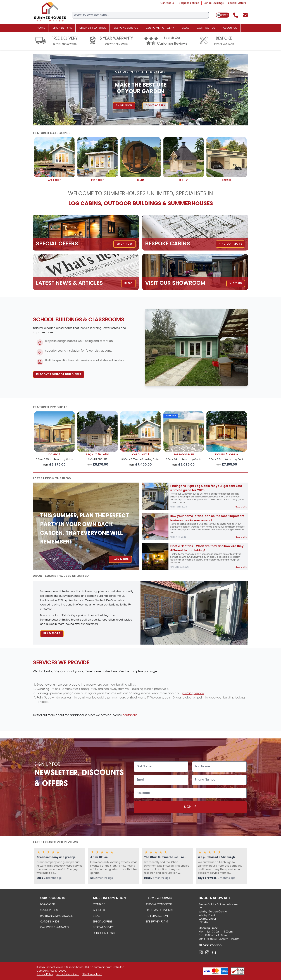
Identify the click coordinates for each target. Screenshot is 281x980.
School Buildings (214, 3)
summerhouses (50, 910)
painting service (193, 693)
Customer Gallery (160, 28)
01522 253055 (210, 946)
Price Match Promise (160, 910)
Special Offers (237, 3)
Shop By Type (62, 28)
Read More (120, 559)
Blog (185, 28)
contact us (130, 715)
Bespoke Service (189, 3)
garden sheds (50, 922)
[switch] (223, 15)
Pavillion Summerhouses (56, 916)
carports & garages (54, 928)
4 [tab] (146, 119)
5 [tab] (151, 119)
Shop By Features (93, 28)
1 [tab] (130, 119)
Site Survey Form (157, 922)
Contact (99, 905)
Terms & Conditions (159, 905)
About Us (230, 28)
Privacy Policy (45, 975)
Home (41, 28)
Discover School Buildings (59, 374)
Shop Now (130, 106)
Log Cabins (48, 905)
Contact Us (167, 3)
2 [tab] (135, 119)
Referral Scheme (157, 916)
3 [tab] (140, 119)
